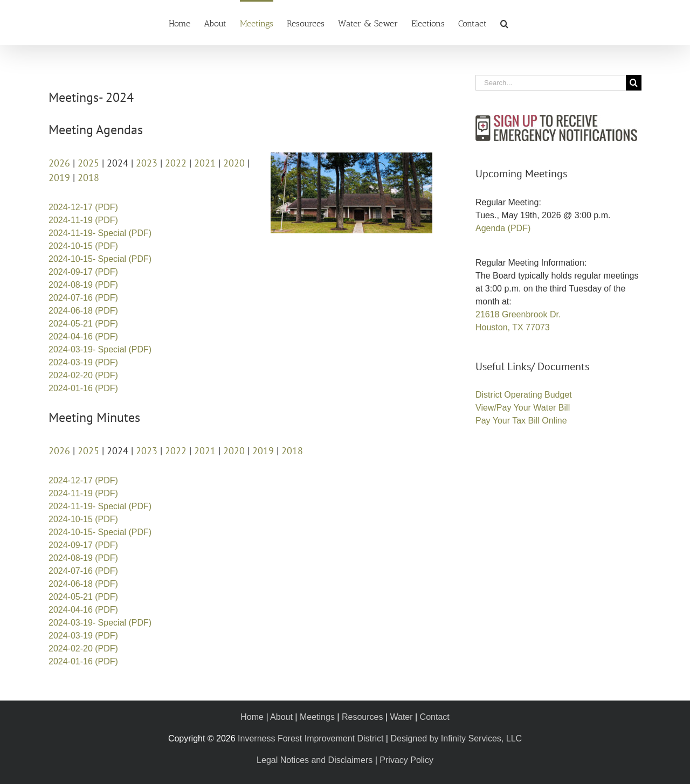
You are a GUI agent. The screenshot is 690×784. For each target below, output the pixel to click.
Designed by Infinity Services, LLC (456, 738)
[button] (504, 23)
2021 (205, 163)
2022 (176, 163)
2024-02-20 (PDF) (83, 375)
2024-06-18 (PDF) (83, 311)
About (281, 717)
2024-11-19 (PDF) (83, 220)
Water (401, 717)
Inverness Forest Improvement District (310, 738)
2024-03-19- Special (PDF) (100, 349)
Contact (435, 717)
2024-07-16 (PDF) (83, 298)
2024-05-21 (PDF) (83, 324)
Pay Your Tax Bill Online (521, 421)
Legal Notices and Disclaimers (315, 760)
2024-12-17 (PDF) (83, 207)
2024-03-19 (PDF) (83, 362)
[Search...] (551, 83)
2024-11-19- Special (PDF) (100, 233)
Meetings (317, 717)
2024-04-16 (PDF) (83, 337)
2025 (88, 163)
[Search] (634, 83)
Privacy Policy (406, 760)
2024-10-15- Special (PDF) (100, 259)
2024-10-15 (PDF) (83, 246)
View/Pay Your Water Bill (523, 408)
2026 (59, 163)
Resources (362, 717)
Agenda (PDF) (503, 228)
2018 (88, 178)
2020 (234, 163)
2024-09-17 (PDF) (83, 272)
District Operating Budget (524, 395)
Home (252, 717)
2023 (147, 163)
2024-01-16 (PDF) (83, 388)
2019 (59, 178)
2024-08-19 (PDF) (83, 285)
